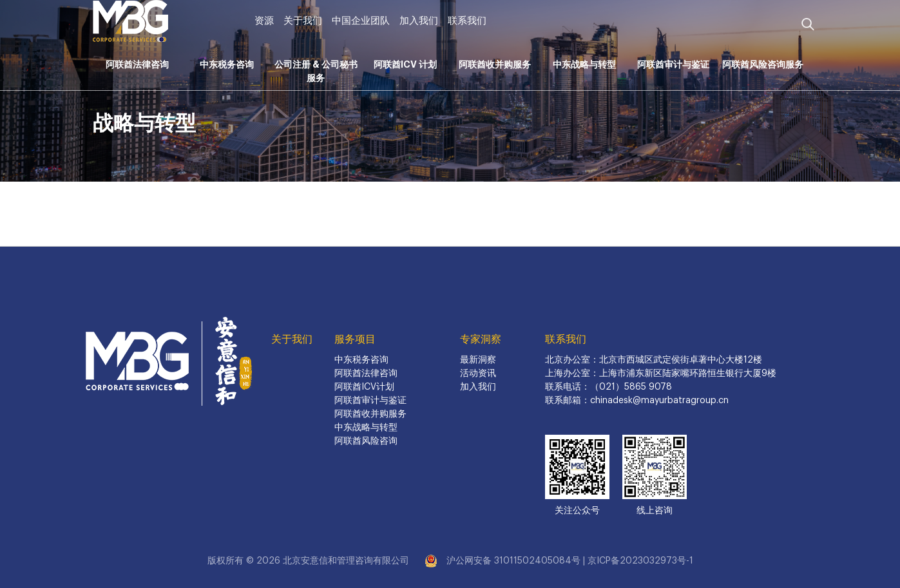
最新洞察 (478, 360)
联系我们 (467, 21)
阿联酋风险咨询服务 (763, 64)
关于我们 (303, 21)
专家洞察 (481, 339)
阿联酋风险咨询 (366, 441)
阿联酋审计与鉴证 (673, 64)
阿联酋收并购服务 (495, 64)
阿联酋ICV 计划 (405, 64)
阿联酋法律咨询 (137, 64)
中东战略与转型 (584, 64)
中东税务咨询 (227, 64)
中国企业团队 (361, 21)
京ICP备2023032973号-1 (640, 561)
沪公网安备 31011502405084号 (513, 561)
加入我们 (419, 21)
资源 (264, 21)
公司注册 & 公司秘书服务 (316, 71)
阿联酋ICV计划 (364, 387)
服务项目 (355, 339)
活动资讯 (478, 374)
